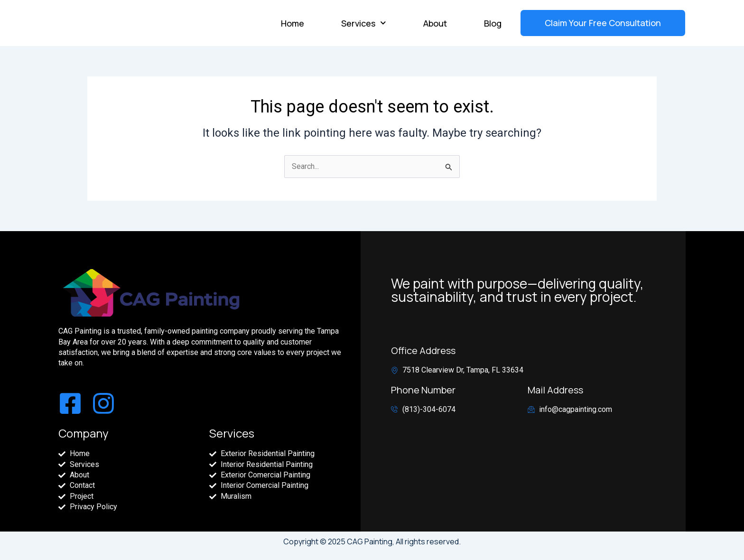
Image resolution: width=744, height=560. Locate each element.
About (435, 23)
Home (293, 23)
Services (364, 23)
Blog (493, 23)
